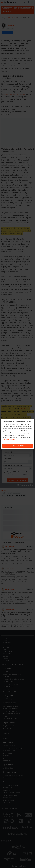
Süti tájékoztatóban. (9, 439)
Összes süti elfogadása (17, 445)
